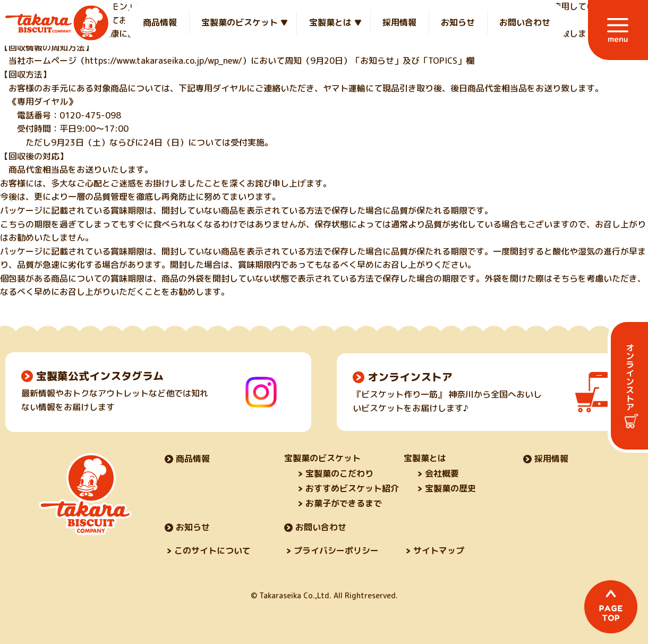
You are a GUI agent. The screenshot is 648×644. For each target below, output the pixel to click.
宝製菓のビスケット (240, 22)
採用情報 (399, 22)
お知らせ (458, 22)
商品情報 (160, 22)
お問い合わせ (525, 22)
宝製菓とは (330, 22)
